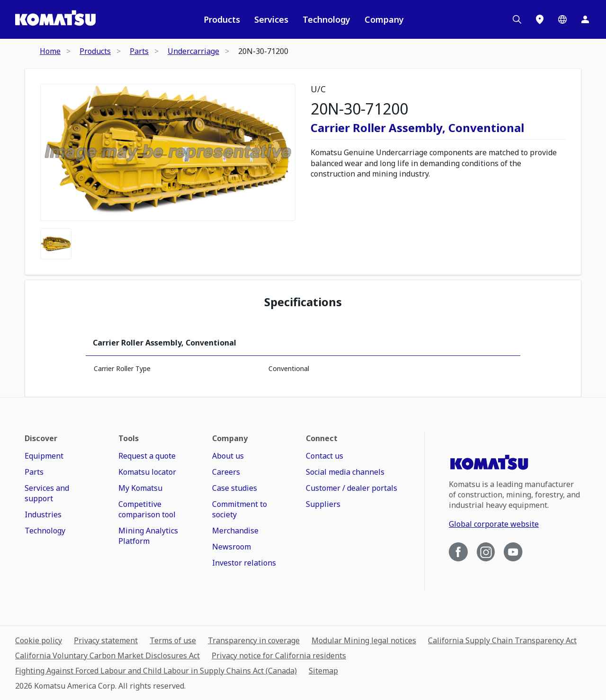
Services (271, 19)
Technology (326, 19)
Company (384, 19)
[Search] (517, 19)
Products (222, 19)
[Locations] (540, 19)
